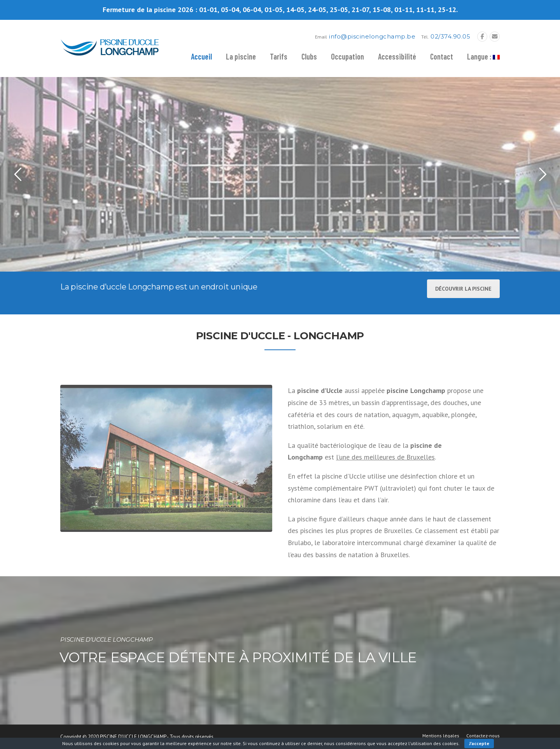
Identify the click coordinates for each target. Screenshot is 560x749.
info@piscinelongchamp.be (372, 36)
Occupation (347, 56)
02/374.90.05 (450, 36)
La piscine (241, 56)
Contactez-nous (483, 736)
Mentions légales (441, 736)
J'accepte (479, 743)
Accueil (201, 56)
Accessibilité (397, 56)
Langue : (483, 56)
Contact (442, 56)
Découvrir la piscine (463, 289)
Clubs (309, 56)
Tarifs (279, 56)
